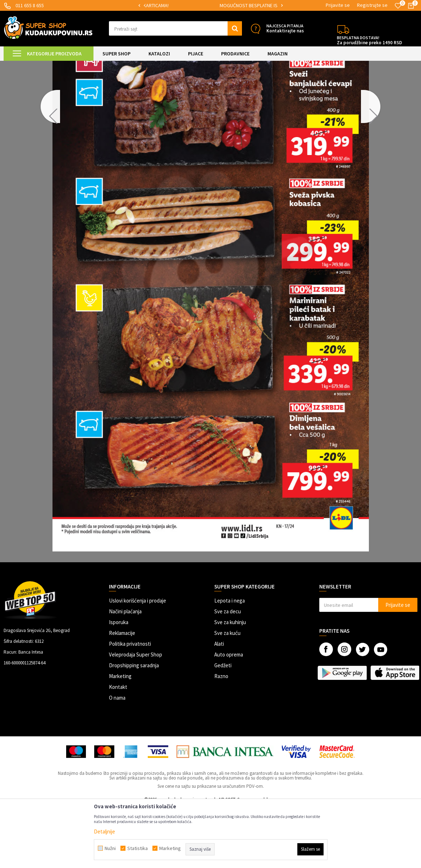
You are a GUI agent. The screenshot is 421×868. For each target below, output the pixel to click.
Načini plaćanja (125, 672)
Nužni (110, 848)
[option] (202, 6)
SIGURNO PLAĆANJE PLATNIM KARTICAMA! (201, 5)
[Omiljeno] (398, 6)
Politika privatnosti (130, 705)
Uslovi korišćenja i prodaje (138, 661)
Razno (221, 737)
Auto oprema (229, 715)
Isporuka (119, 683)
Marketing (120, 737)
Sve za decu (228, 672)
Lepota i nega (230, 661)
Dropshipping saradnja (134, 726)
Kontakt (118, 748)
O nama (117, 758)
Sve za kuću (227, 694)
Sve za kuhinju (230, 683)
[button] (175, 28)
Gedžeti (223, 726)
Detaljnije (104, 831)
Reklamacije (122, 694)
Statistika (138, 848)
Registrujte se (372, 5)
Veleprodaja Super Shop (136, 715)
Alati (219, 705)
